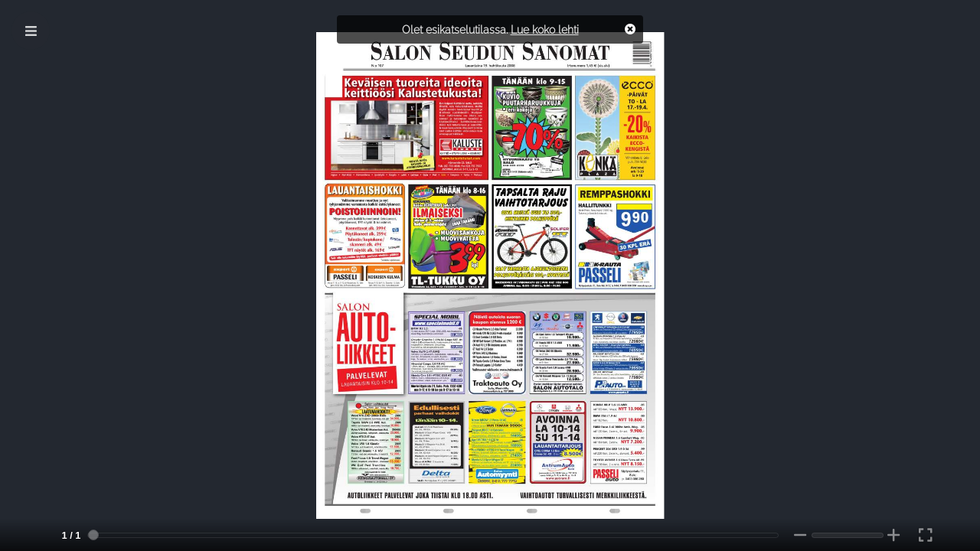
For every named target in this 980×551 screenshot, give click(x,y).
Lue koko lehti (545, 29)
